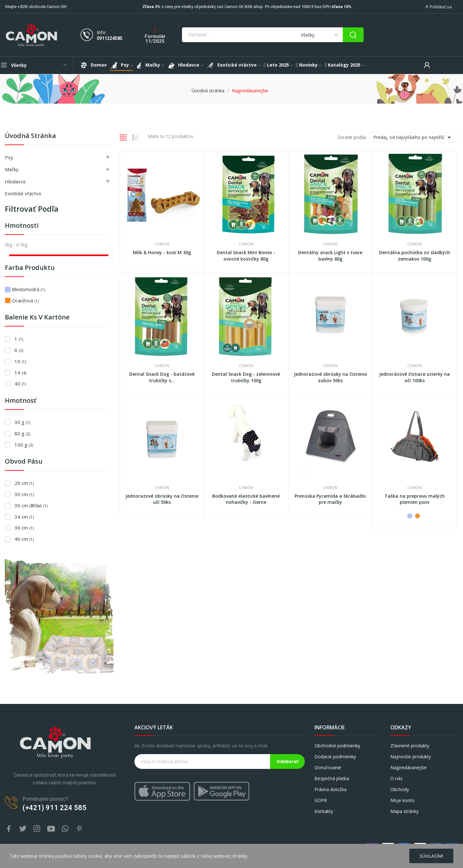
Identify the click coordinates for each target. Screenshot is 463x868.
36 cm (24, 528)
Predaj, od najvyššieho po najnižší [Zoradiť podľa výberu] (413, 137)
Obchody (400, 789)
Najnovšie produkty (411, 757)
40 (20, 383)
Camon (162, 244)
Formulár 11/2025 (155, 39)
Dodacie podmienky (335, 757)
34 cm (24, 517)
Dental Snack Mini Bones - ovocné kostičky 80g (246, 256)
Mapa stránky (404, 811)
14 (20, 373)
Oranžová (25, 300)
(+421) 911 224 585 (54, 808)
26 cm (24, 483)
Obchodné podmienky (337, 746)
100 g (24, 445)
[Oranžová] (418, 516)
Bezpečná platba (332, 778)
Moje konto (403, 800)
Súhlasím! (431, 856)
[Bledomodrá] (410, 516)
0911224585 (110, 38)
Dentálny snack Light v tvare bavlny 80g (330, 256)
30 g (22, 422)
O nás (396, 778)
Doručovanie (328, 767)
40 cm (24, 539)
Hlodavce (15, 181)
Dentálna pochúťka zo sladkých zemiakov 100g (415, 256)
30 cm (24, 494)
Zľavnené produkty (410, 746)
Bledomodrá (28, 289)
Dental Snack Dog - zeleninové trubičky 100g (246, 377)
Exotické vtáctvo (23, 193)
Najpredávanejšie (409, 767)
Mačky (12, 169)
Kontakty (324, 811)
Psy (9, 157)
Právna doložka (331, 789)
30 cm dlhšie (31, 505)
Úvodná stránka (30, 136)
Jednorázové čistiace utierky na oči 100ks (414, 377)
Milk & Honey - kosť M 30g (162, 252)
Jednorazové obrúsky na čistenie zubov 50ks (330, 377)
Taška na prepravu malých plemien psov (415, 499)
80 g (22, 433)
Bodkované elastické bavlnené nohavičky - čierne (246, 499)
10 (20, 361)
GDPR (321, 800)
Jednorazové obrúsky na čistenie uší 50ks (162, 499)
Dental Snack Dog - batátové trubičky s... (162, 377)
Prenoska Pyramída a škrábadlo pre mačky (330, 499)
